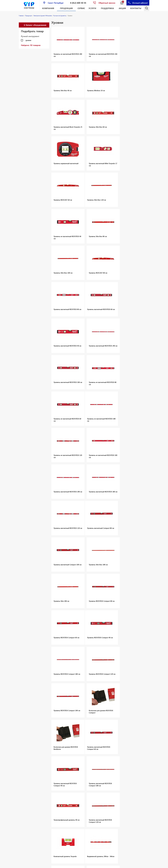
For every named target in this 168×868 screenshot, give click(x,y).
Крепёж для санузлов (118, 799)
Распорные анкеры (117, 769)
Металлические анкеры (119, 775)
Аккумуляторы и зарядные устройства (48, 807)
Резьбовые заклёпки (27, 801)
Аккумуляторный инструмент (94, 799)
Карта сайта (117, 865)
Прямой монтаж (71, 774)
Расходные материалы (46, 837)
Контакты (136, 8)
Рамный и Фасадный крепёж (121, 781)
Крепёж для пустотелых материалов (124, 786)
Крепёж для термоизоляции (121, 792)
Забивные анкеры (117, 772)
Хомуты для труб (48, 784)
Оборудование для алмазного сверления (26, 768)
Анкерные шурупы (117, 778)
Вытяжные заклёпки (26, 798)
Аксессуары (69, 772)
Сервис (81, 8)
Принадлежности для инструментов (48, 841)
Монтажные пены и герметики (49, 778)
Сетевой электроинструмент (49, 817)
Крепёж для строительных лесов (122, 789)
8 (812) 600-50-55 (78, 3)
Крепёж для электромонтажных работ (122, 796)
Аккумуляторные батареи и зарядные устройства (95, 804)
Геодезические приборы (70, 808)
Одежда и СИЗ (47, 833)
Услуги (92, 8)
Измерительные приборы (48, 825)
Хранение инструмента (46, 829)
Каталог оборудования (36, 25)
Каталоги (45, 787)
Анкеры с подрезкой (118, 766)
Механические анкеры (47, 767)
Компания (48, 8)
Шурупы (45, 774)
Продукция (66, 8)
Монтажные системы (50, 781)
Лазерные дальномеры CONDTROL (69, 800)
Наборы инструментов (47, 813)
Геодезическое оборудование (24, 857)
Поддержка (107, 8)
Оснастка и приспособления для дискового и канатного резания (27, 786)
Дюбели (90, 767)
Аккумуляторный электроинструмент (49, 802)
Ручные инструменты (50, 821)
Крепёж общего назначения (121, 783)
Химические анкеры (49, 771)
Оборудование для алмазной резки (26, 780)
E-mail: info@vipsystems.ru (101, 865)
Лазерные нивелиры (72, 805)
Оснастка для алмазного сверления (24, 774)
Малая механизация (49, 798)
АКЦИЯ (122, 8)
